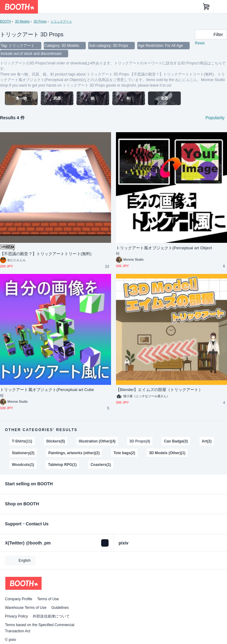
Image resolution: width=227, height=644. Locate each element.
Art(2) (207, 441)
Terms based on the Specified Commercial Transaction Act (40, 628)
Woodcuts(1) (23, 465)
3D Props (40, 21)
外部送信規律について (51, 616)
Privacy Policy (16, 616)
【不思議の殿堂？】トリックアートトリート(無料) (46, 254)
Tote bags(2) (124, 453)
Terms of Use (48, 599)
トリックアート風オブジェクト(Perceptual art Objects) (164, 251)
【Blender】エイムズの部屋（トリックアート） (159, 390)
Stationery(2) (23, 453)
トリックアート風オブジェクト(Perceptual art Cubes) (47, 392)
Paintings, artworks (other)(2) (74, 453)
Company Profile (19, 599)
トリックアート (61, 21)
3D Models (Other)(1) (167, 453)
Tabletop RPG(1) (62, 465)
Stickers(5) (55, 441)
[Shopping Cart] (206, 7)
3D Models (22, 21)
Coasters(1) (101, 465)
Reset (200, 43)
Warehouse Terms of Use (26, 608)
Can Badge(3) (176, 441)
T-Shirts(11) (22, 441)
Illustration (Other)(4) (97, 441)
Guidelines (60, 608)
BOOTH (5, 21)
